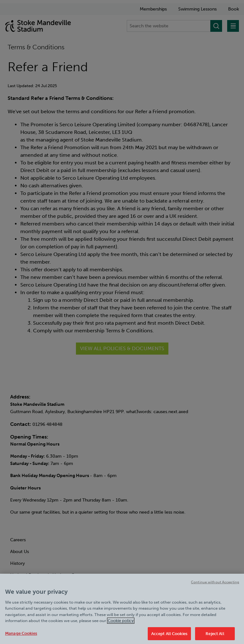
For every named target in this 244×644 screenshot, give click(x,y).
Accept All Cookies (169, 636)
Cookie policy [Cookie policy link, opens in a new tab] (121, 623)
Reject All (215, 636)
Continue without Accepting (215, 584)
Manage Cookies (21, 636)
